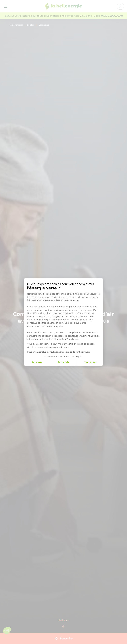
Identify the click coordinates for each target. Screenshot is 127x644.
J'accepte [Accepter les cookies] (90, 362)
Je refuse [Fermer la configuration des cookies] (37, 362)
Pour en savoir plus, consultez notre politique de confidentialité (58, 352)
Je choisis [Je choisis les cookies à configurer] (63, 362)
